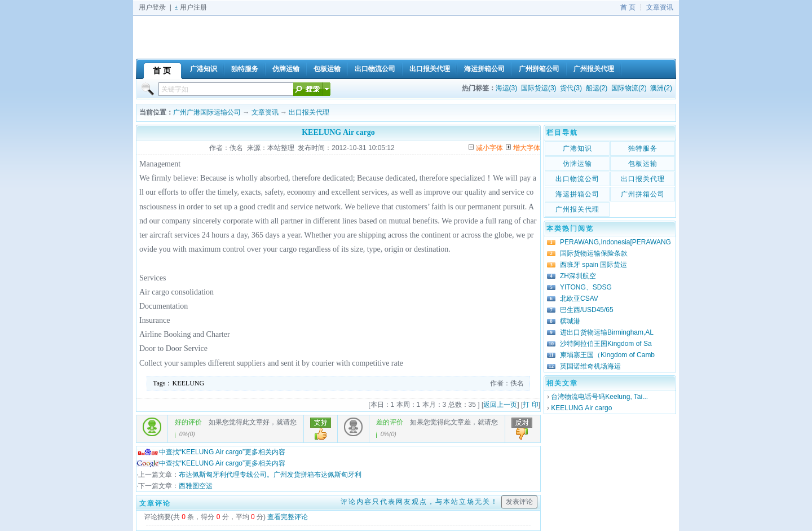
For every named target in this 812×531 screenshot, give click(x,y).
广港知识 (577, 148)
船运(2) (597, 88)
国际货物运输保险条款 (594, 253)
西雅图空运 (196, 486)
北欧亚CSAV (579, 299)
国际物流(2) (629, 88)
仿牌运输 (577, 164)
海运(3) (507, 88)
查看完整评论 (288, 517)
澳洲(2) (661, 88)
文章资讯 (660, 7)
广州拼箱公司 (643, 194)
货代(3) (571, 88)
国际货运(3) (539, 88)
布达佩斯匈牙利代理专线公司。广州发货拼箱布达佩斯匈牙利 (270, 475)
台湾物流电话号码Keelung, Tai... (599, 397)
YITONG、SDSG (586, 287)
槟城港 (570, 321)
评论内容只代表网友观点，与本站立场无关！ (420, 502)
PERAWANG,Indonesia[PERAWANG (615, 242)
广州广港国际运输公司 (207, 112)
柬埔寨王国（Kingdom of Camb (607, 355)
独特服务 (643, 148)
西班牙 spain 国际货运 (593, 265)
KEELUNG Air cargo (581, 408)
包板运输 (643, 164)
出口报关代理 (309, 112)
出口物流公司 (577, 179)
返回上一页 (500, 405)
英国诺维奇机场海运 (590, 366)
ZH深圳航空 (578, 276)
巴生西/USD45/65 (587, 310)
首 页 (628, 7)
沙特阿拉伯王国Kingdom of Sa (606, 344)
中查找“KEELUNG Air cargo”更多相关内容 (211, 452)
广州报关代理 (577, 209)
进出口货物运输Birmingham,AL (607, 332)
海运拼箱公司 (577, 194)
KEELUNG (189, 383)
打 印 (530, 405)
